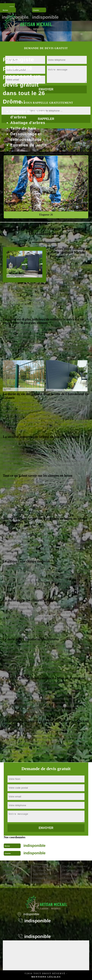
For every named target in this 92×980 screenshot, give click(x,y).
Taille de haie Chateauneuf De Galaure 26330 (42, 878)
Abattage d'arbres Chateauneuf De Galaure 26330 (73, 878)
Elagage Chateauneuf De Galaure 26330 (75, 868)
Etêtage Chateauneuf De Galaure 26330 (45, 868)
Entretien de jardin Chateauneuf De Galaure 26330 (13, 882)
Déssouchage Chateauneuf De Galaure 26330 (12, 870)
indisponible (34, 846)
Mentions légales (46, 977)
